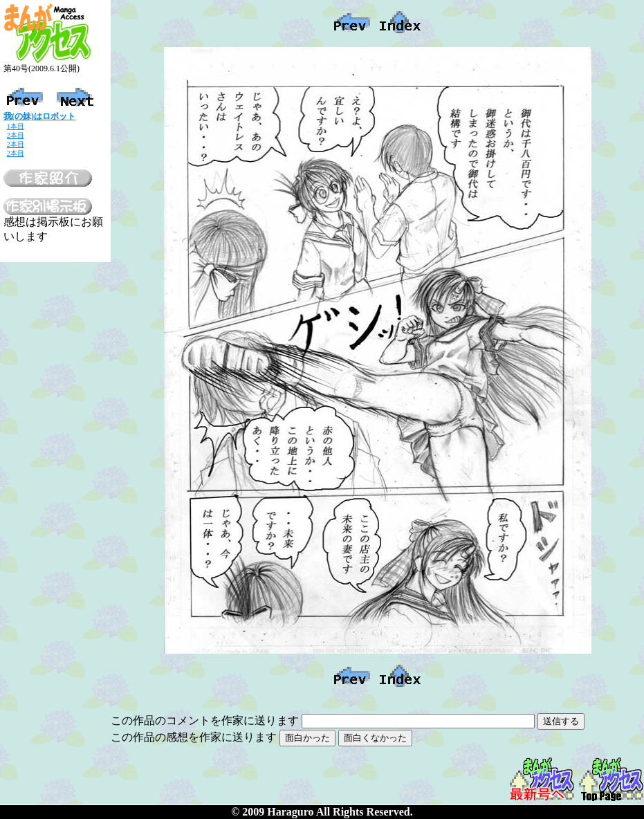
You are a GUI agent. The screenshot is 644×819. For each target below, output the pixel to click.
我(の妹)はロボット (39, 116)
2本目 (16, 135)
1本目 (16, 126)
